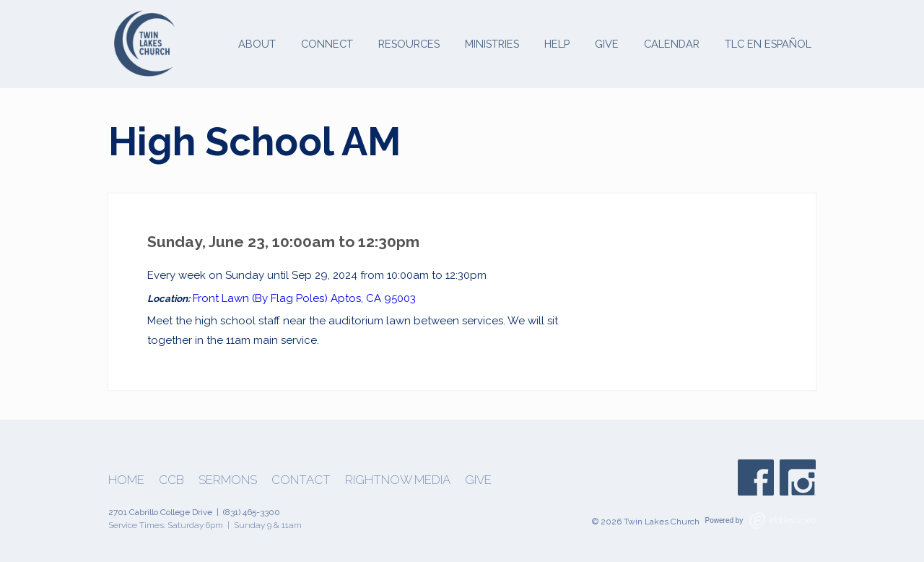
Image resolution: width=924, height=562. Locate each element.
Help (557, 44)
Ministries (492, 44)
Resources (409, 44)
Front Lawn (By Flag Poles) (260, 298)
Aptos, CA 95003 (373, 298)
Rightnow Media (398, 480)
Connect (327, 44)
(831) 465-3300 (252, 512)
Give (607, 44)
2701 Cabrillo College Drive (160, 512)
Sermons (228, 480)
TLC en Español (768, 44)
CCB (171, 480)
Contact (301, 480)
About (257, 44)
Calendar (672, 44)
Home (126, 480)
